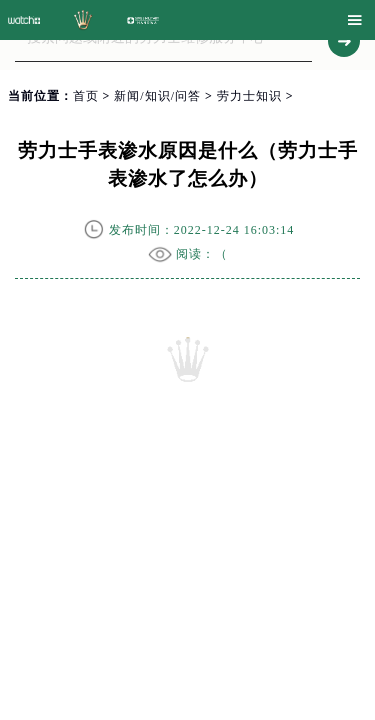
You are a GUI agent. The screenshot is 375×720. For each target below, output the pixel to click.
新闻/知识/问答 (157, 96)
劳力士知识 (249, 96)
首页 (86, 96)
